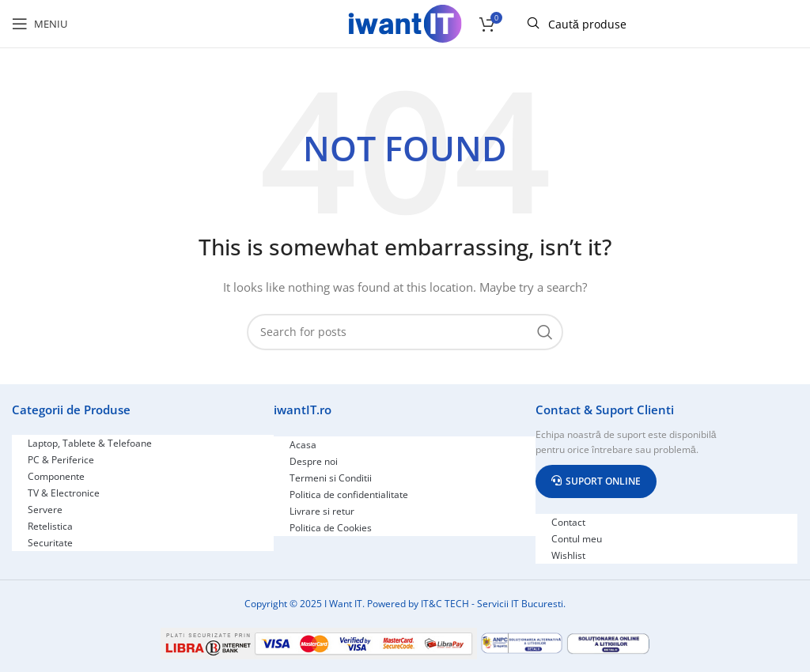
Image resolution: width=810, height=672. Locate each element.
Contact (568, 522)
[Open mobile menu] (40, 24)
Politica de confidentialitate (349, 495)
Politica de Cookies (331, 528)
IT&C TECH (445, 604)
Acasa (303, 445)
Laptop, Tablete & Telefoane (90, 443)
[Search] (405, 332)
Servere (45, 510)
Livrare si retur (322, 511)
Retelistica (50, 526)
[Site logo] (405, 23)
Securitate (50, 543)
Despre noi (314, 461)
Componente (56, 476)
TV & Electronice (64, 493)
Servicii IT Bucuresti (520, 604)
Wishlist (568, 555)
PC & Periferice (61, 460)
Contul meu (577, 539)
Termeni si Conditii (331, 478)
